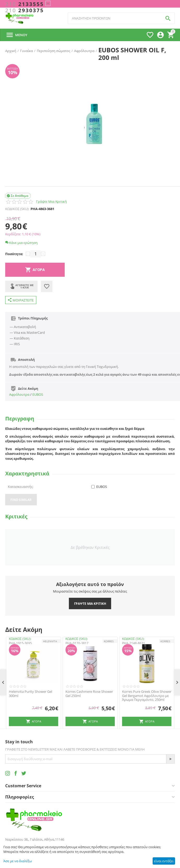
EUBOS (38, 394)
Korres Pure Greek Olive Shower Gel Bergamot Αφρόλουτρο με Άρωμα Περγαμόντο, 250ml (147, 696)
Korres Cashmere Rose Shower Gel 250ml (89, 694)
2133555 (25, 4)
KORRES (109, 641)
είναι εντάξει (164, 861)
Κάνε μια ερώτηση (21, 243)
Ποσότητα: (14, 254)
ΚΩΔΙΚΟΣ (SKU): (17, 209)
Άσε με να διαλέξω (18, 861)
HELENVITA (50, 641)
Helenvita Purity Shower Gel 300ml (31, 694)
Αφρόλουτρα (19, 394)
